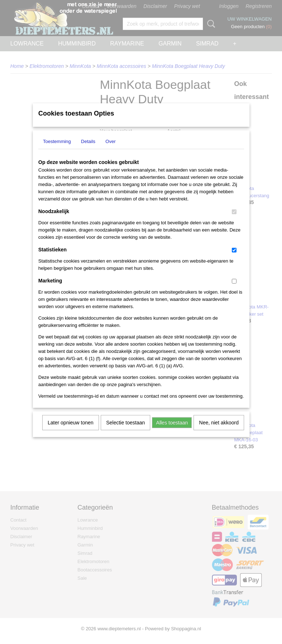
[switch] (234, 221)
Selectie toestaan (125, 432)
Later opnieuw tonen (71, 432)
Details (88, 151)
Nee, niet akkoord (219, 432)
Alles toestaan (172, 432)
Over (110, 151)
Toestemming (57, 151)
